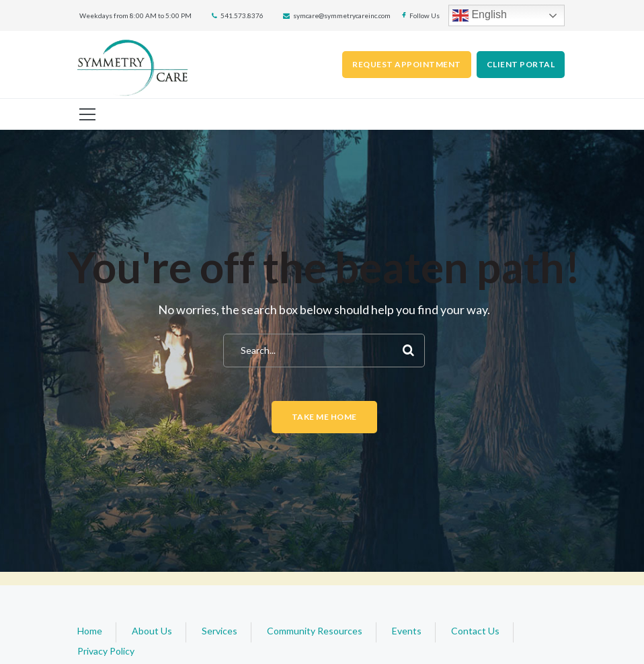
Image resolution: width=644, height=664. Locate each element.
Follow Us (425, 15)
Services (219, 631)
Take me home (324, 417)
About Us (152, 631)
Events (407, 631)
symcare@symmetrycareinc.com (342, 15)
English (480, 15)
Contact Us (475, 631)
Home (90, 631)
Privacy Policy (106, 651)
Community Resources (315, 631)
